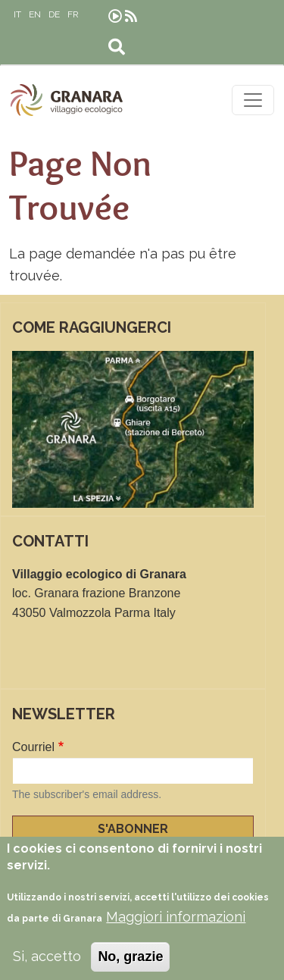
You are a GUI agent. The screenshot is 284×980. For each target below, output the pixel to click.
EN (35, 14)
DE (54, 14)
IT (17, 14)
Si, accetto (47, 966)
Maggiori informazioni (176, 927)
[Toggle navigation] (253, 100)
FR (73, 14)
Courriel (33, 747)
